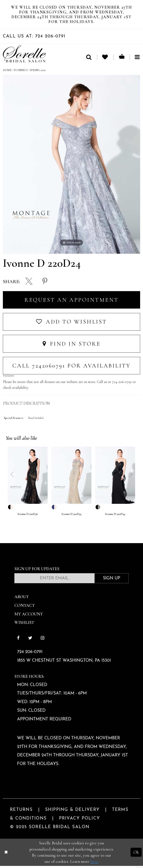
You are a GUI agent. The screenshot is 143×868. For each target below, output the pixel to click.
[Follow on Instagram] (43, 640)
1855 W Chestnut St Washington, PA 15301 (64, 663)
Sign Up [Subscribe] (112, 580)
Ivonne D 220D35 (71, 516)
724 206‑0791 (30, 654)
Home (7, 72)
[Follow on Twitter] (30, 640)
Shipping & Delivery (72, 812)
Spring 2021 (38, 72)
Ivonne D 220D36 (28, 516)
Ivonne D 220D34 (115, 516)
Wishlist (24, 625)
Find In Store (71, 346)
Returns (21, 812)
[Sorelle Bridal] (24, 56)
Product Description (26, 406)
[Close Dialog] (6, 854)
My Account (29, 616)
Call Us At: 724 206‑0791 (34, 38)
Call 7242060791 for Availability (71, 368)
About (22, 599)
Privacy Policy (80, 821)
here (94, 863)
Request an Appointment (71, 302)
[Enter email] (54, 580)
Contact (25, 607)
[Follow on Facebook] (19, 640)
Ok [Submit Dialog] (136, 854)
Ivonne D (21, 72)
